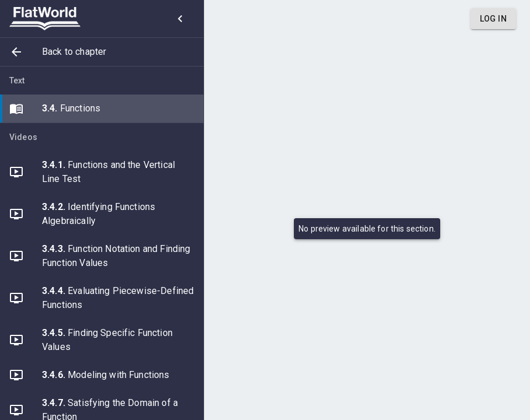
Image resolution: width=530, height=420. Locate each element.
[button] (102, 52)
